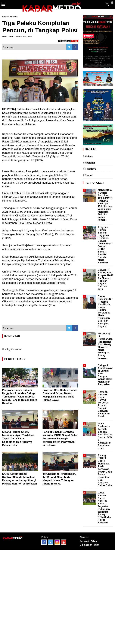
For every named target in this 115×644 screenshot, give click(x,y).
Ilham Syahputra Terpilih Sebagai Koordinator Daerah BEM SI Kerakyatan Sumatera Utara (105, 436)
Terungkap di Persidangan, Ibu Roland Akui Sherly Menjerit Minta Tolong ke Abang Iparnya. (105, 346)
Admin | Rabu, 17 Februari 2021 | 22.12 (17, 36)
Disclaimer (86, 545)
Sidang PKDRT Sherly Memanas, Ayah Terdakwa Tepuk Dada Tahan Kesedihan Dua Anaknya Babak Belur (18, 439)
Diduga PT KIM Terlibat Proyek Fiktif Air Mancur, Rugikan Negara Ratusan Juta (105, 279)
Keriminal (14, 16)
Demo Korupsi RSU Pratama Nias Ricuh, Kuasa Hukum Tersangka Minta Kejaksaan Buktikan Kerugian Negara (105, 311)
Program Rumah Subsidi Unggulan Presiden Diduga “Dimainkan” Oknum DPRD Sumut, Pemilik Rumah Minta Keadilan (20, 397)
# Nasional (89, 163)
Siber (94, 541)
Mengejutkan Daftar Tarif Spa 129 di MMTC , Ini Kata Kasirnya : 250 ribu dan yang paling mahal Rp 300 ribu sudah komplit (105, 205)
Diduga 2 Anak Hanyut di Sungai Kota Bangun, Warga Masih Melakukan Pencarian (105, 375)
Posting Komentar (12, 349)
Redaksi (84, 541)
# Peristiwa (89, 169)
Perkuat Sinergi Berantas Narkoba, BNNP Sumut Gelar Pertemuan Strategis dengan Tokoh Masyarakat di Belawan (60, 439)
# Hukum (88, 156)
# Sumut (88, 175)
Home (5, 16)
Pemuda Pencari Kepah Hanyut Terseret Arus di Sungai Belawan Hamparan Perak (104, 404)
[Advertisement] (40, 316)
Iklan (97, 545)
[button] (112, 1)
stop (75, 41)
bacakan (64, 41)
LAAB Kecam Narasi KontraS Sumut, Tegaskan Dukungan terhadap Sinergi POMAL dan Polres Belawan (105, 508)
